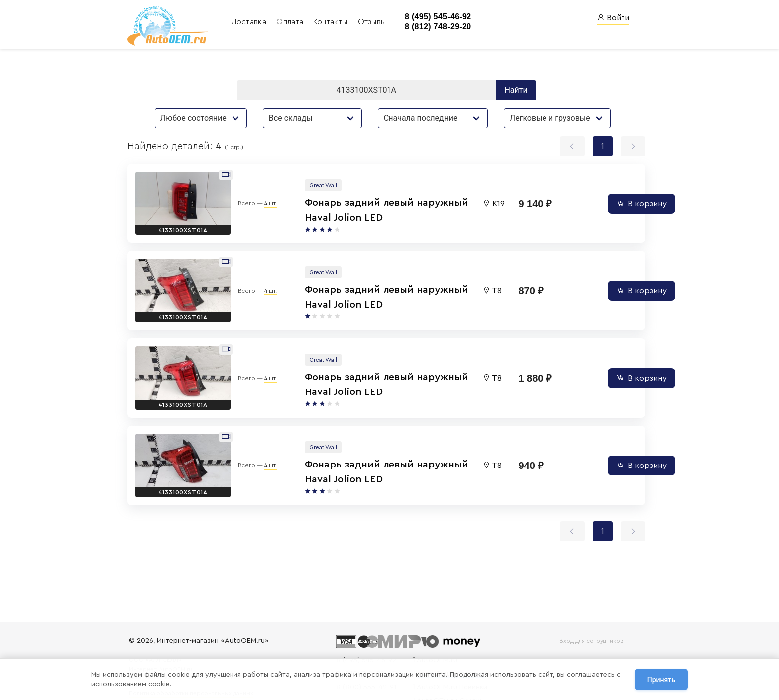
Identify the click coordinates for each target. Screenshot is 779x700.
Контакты (328, 22)
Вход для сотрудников (589, 641)
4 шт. (259, 198)
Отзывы (368, 22)
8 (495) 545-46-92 (433, 17)
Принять (661, 680)
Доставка (246, 22)
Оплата (287, 22)
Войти (613, 18)
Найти (517, 90)
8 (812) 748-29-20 (433, 27)
